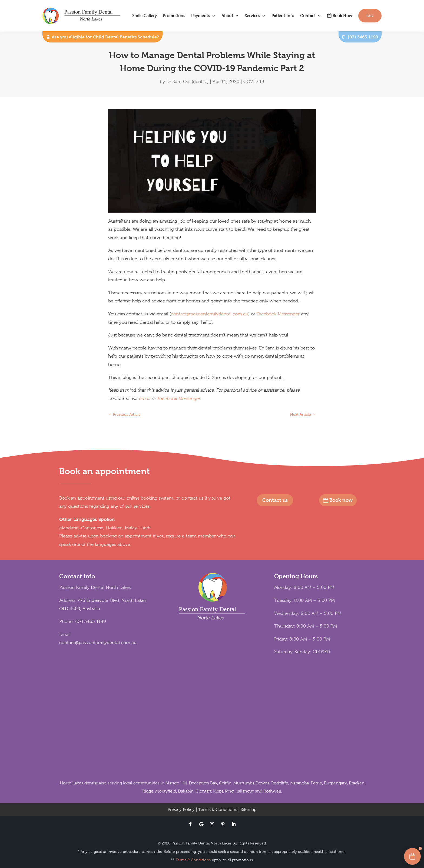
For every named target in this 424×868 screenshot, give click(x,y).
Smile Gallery (145, 16)
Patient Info (283, 16)
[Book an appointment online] (412, 856)
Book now (341, 500)
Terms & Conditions (218, 810)
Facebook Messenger (278, 314)
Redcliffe (280, 783)
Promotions (174, 16)
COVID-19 (254, 82)
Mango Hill (176, 783)
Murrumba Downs (251, 783)
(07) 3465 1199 (363, 37)
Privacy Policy (181, 810)
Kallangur (245, 791)
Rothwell (272, 791)
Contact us (275, 500)
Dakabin (186, 791)
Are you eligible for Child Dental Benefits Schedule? (105, 37)
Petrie (316, 783)
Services (252, 16)
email (144, 399)
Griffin (225, 783)
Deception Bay (203, 783)
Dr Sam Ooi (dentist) (187, 82)
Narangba (299, 783)
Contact (308, 16)
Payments (201, 16)
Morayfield (166, 791)
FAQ (370, 16)
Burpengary (335, 783)
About (227, 16)
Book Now (342, 16)
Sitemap (249, 810)
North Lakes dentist (79, 783)
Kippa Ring (223, 791)
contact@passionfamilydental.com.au (210, 314)
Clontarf (203, 791)
